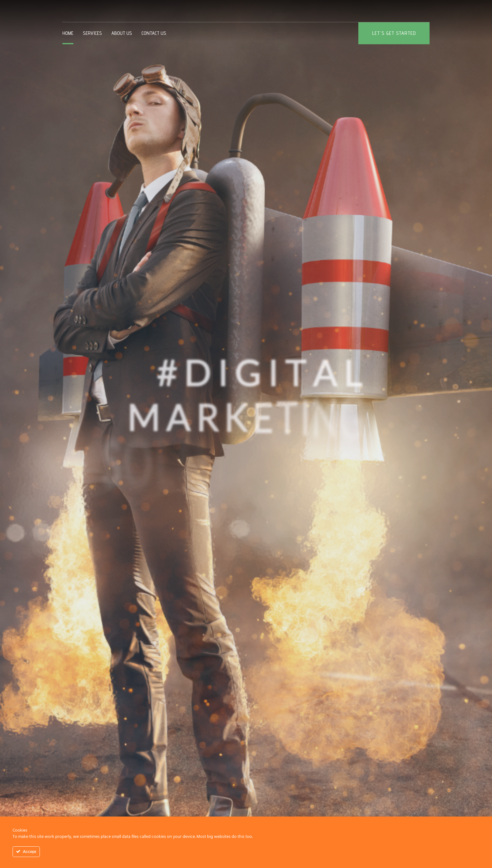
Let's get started (394, 33)
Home (68, 33)
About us (122, 33)
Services (92, 33)
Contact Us (154, 33)
